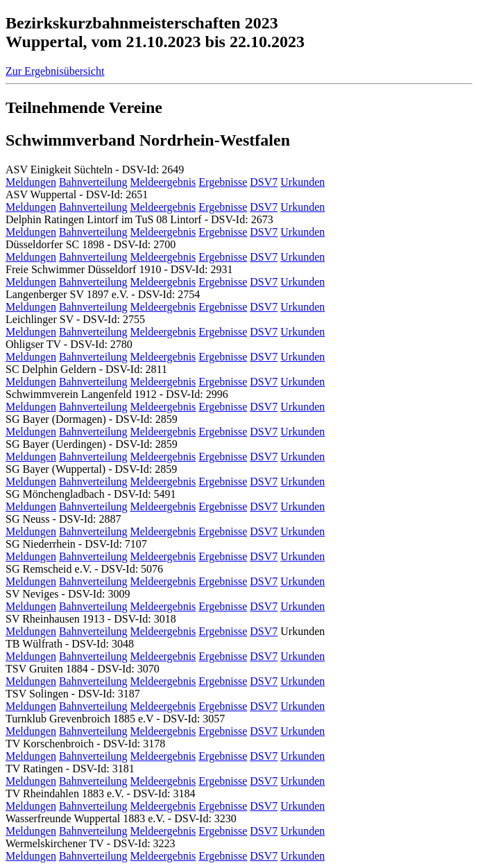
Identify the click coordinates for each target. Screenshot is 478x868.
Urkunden (302, 182)
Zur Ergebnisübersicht (55, 71)
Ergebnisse (223, 182)
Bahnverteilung (93, 182)
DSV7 (264, 182)
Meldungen (31, 182)
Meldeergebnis (163, 182)
